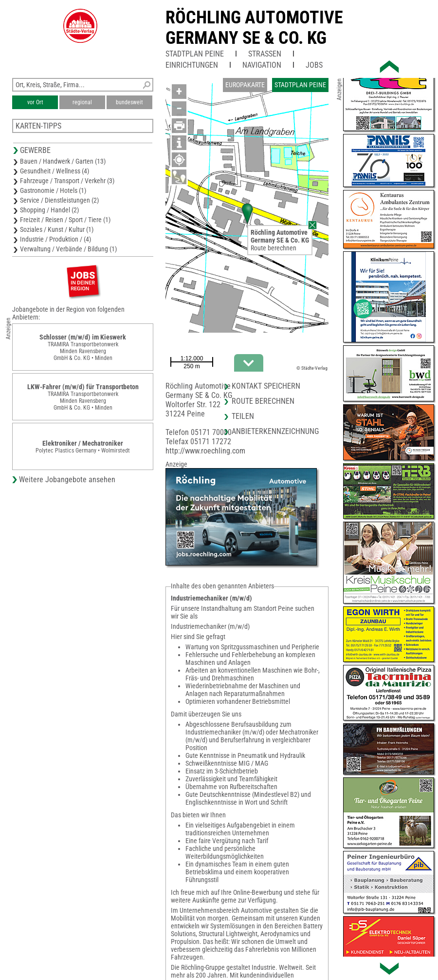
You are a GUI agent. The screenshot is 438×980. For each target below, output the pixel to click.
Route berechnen (274, 248)
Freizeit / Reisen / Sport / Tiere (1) (65, 220)
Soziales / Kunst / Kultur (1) (57, 229)
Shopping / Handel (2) (49, 210)
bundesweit (129, 102)
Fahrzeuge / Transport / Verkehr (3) (67, 181)
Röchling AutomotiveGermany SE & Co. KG (254, 28)
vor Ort (35, 102)
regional (82, 102)
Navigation (262, 65)
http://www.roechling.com (205, 451)
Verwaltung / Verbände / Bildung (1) (68, 249)
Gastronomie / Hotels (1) (53, 190)
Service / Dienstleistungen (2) (59, 200)
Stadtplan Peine (195, 54)
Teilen (243, 416)
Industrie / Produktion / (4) (55, 239)
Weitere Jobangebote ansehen (67, 480)
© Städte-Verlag (312, 368)
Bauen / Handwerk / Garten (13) (63, 161)
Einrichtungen (192, 65)
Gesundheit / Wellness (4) (55, 171)
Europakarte (245, 85)
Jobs (314, 65)
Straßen (265, 54)
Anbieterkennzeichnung (275, 431)
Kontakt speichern (266, 386)
